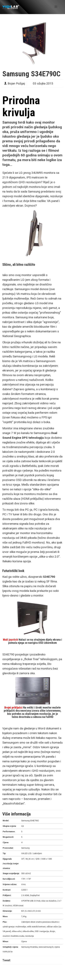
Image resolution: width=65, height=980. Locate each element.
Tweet (6, 960)
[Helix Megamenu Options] (56, 7)
